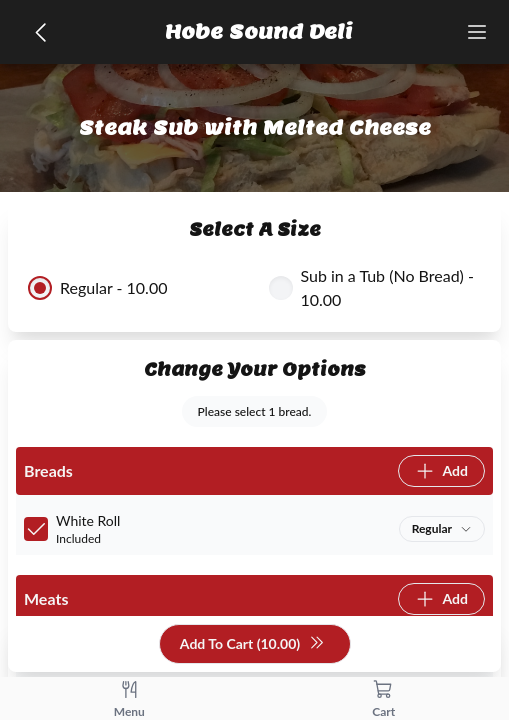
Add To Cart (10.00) (252, 644)
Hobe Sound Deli (259, 32)
